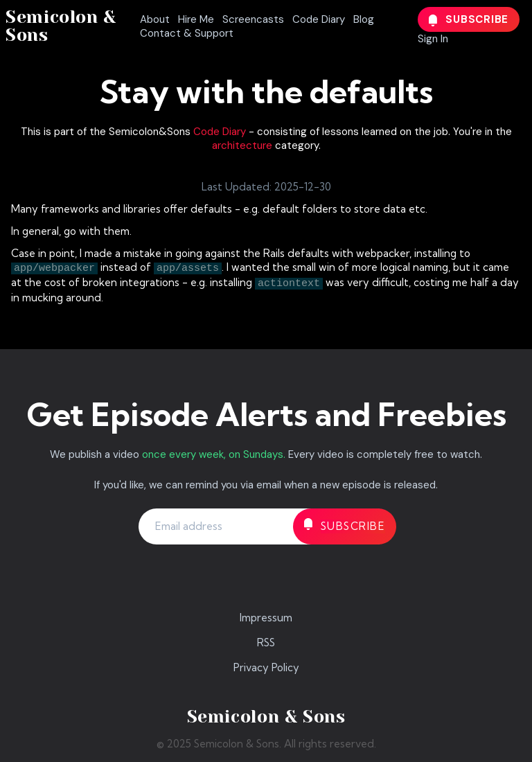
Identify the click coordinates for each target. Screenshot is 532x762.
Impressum (266, 618)
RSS (266, 643)
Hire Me (196, 19)
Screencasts (253, 19)
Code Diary (319, 19)
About (155, 19)
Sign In (433, 39)
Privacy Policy (266, 667)
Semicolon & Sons (61, 26)
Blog (364, 19)
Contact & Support (187, 33)
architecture (242, 145)
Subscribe (469, 19)
